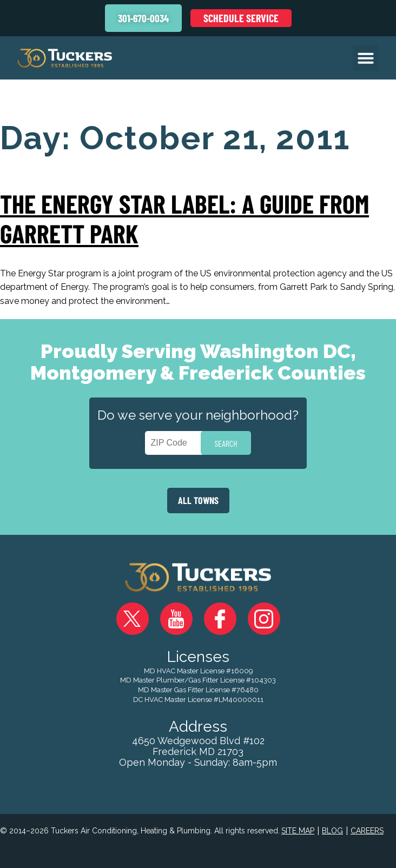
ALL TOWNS (198, 500)
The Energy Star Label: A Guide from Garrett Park (184, 218)
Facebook (220, 619)
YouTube (176, 619)
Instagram (264, 619)
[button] (366, 58)
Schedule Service (241, 18)
